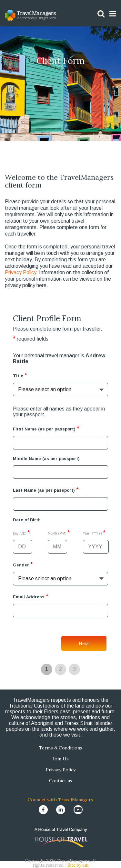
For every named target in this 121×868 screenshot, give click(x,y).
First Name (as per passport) (46, 428)
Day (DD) (21, 532)
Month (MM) (59, 532)
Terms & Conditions (61, 748)
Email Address (31, 596)
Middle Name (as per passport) (46, 459)
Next (84, 643)
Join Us (61, 759)
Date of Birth (27, 520)
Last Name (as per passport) (46, 490)
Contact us (61, 781)
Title (20, 375)
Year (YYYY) (94, 532)
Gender (23, 564)
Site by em (78, 865)
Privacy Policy (20, 272)
